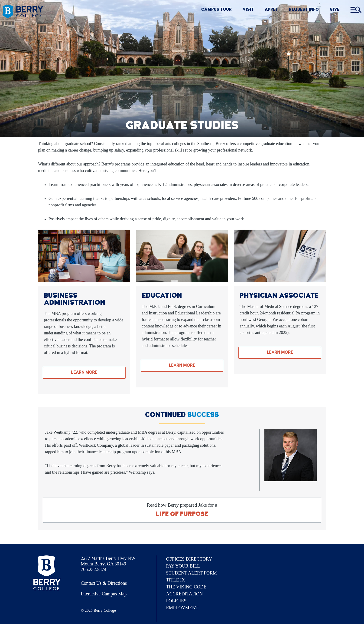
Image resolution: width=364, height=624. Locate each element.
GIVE (335, 10)
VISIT (248, 10)
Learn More (84, 373)
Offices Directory (189, 559)
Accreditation (184, 594)
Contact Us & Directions (104, 583)
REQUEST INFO (304, 10)
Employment (182, 608)
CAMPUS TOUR (216, 10)
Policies (176, 601)
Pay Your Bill (183, 566)
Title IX (175, 580)
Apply (271, 10)
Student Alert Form (191, 573)
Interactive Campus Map (104, 594)
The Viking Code (186, 587)
